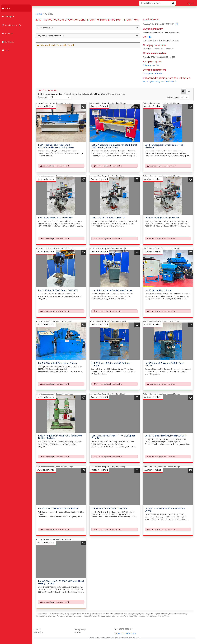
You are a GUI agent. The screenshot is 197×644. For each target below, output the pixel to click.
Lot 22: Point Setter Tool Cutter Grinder (112, 290)
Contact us (8, 42)
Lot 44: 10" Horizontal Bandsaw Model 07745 (165, 510)
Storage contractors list (153, 73)
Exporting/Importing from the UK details (160, 81)
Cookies (78, 632)
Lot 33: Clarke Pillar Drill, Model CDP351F (166, 436)
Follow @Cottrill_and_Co (125, 633)
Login (190, 3)
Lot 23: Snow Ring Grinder (158, 290)
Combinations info (11, 25)
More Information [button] (88, 28)
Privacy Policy (80, 629)
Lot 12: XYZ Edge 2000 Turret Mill (55, 218)
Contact (37, 629)
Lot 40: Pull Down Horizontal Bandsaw (58, 509)
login (52, 166)
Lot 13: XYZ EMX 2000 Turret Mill (108, 218)
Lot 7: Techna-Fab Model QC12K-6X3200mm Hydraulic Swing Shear (56, 146)
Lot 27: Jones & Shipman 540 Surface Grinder (164, 364)
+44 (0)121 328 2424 (124, 629)
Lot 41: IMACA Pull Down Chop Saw (110, 509)
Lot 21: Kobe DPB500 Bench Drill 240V (58, 290)
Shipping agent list (151, 65)
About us (7, 33)
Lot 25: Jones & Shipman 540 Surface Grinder (111, 364)
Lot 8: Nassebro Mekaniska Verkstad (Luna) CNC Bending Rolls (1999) (114, 146)
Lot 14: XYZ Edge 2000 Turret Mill (162, 218)
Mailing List (8, 17)
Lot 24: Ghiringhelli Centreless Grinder (58, 363)
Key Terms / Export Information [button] (88, 36)
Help (6, 50)
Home (6, 8)
